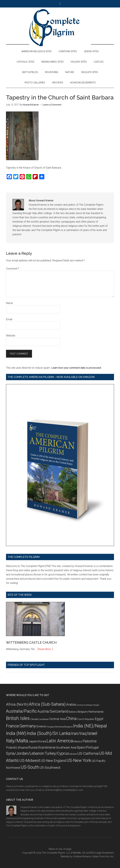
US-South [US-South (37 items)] (30, 767)
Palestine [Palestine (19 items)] (90, 741)
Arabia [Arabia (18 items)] (71, 704)
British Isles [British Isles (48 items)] (18, 718)
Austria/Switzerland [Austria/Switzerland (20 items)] (53, 711)
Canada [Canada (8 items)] (34, 719)
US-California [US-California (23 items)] (88, 753)
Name (9, 303)
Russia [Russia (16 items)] (33, 747)
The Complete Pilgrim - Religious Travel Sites (60, 28)
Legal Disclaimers (105, 853)
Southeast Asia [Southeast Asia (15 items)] (66, 747)
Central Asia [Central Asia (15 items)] (57, 719)
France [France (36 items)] (13, 726)
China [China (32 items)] (71, 718)
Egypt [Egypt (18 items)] (99, 719)
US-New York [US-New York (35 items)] (79, 760)
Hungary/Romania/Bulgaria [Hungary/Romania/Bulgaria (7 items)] (60, 727)
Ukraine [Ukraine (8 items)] (73, 754)
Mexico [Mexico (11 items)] (78, 741)
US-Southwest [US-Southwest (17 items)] (50, 768)
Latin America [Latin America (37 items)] (60, 741)
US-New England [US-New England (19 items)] (53, 761)
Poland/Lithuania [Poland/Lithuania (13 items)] (17, 747)
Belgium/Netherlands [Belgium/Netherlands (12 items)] (91, 712)
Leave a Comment (52, 105)
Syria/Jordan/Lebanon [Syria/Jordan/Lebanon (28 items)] (25, 753)
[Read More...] (45, 649)
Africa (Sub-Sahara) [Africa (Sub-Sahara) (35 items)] (47, 704)
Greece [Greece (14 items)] (41, 726)
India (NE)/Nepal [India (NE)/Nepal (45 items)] (90, 726)
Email (9, 319)
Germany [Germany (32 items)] (28, 726)
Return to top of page (60, 849)
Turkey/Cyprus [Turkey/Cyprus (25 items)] (57, 753)
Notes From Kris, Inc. (103, 856)
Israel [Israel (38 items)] (92, 733)
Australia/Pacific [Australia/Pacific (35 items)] (21, 711)
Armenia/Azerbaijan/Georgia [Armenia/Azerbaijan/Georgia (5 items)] (88, 705)
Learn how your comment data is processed (76, 368)
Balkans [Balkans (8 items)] (73, 712)
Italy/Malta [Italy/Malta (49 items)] (17, 741)
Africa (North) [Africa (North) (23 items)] (17, 704)
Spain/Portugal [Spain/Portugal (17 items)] (88, 747)
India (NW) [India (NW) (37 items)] (16, 733)
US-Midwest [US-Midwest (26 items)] (30, 761)
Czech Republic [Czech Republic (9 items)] (86, 719)
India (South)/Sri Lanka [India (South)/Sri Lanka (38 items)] (49, 733)
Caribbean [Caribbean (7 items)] (44, 719)
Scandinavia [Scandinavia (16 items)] (47, 747)
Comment (13, 269)
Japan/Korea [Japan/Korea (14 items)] (37, 741)
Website (11, 336)
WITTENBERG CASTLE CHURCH (31, 643)
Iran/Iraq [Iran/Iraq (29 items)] (79, 733)
